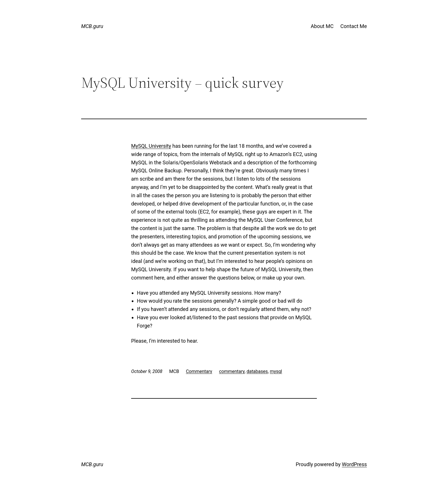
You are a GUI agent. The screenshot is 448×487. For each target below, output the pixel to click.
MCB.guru (92, 26)
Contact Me (354, 26)
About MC (322, 26)
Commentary (199, 371)
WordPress (354, 464)
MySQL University (151, 146)
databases (257, 371)
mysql (276, 371)
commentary (232, 371)
